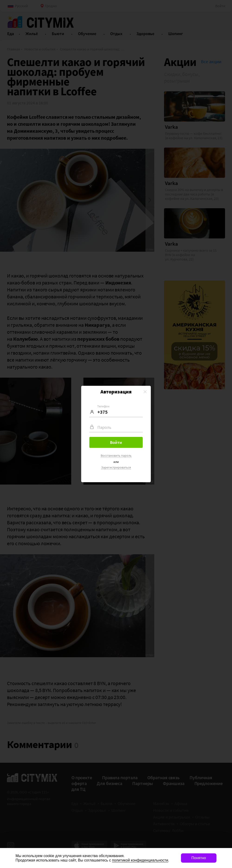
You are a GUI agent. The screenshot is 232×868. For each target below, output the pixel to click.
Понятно (199, 858)
